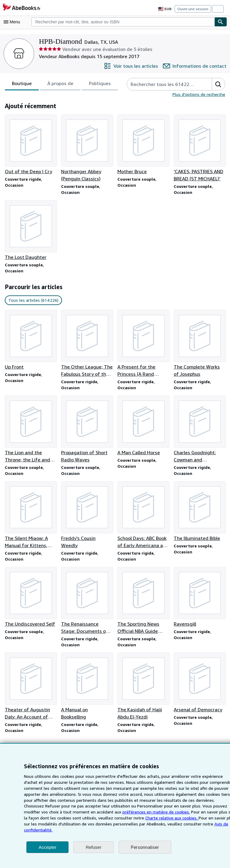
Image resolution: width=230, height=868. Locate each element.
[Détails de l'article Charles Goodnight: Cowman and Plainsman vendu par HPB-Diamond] (199, 431)
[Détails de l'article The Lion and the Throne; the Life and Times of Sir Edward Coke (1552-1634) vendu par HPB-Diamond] (31, 431)
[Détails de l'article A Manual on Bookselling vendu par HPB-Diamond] (87, 690)
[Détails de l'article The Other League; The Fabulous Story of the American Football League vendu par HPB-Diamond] (87, 345)
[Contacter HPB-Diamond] (197, 66)
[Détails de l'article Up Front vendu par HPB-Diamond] (31, 342)
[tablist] (60, 84)
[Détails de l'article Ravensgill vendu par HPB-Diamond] (199, 600)
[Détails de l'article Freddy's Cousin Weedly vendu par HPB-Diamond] (87, 518)
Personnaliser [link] (145, 847)
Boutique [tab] (21, 85)
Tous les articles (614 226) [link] (32, 302)
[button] (218, 84)
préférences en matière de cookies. (83, 818)
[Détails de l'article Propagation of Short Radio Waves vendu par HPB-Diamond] (87, 431)
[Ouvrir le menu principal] (13, 22)
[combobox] (123, 22)
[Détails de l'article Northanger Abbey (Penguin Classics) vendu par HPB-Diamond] (87, 149)
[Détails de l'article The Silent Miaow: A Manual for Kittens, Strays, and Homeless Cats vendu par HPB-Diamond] (31, 518)
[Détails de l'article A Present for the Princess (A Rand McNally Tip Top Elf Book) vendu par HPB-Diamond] (143, 345)
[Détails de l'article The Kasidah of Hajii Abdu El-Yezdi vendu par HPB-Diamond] (143, 690)
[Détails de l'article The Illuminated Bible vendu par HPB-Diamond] (199, 514)
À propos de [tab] (59, 85)
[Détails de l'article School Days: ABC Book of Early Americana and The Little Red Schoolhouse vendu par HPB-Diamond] (143, 518)
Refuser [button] (94, 847)
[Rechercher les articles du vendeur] (164, 84)
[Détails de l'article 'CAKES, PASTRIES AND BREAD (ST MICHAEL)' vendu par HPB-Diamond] (199, 149)
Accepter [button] (47, 847)
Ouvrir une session (193, 9)
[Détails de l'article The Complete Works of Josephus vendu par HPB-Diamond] (199, 345)
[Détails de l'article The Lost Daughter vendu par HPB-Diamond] (31, 231)
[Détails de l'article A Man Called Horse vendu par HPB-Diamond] (143, 428)
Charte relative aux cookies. (94, 824)
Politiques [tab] (98, 85)
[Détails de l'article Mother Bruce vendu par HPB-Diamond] (143, 145)
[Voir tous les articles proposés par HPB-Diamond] (136, 66)
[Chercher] (221, 22)
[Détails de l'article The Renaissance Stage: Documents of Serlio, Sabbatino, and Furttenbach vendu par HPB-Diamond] (87, 604)
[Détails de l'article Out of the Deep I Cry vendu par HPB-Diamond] (31, 145)
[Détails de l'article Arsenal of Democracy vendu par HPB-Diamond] (199, 687)
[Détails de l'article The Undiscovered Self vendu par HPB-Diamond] (31, 600)
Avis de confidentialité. (159, 830)
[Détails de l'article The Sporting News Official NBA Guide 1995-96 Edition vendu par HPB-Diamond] (143, 604)
